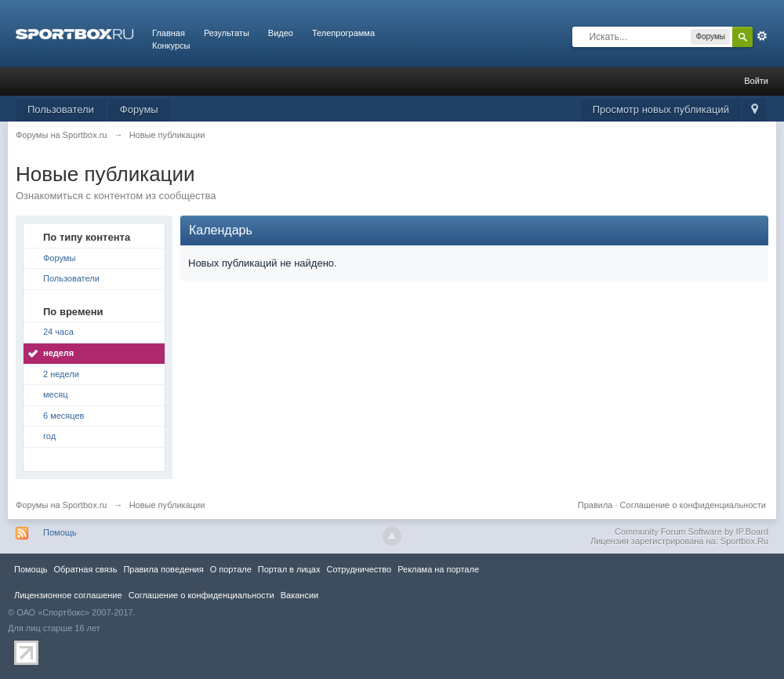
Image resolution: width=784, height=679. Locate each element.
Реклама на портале (438, 569)
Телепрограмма (343, 33)
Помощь (60, 532)
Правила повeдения (163, 569)
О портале (231, 569)
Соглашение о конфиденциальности (693, 505)
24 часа (58, 332)
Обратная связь (85, 569)
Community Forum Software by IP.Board (691, 532)
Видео (281, 33)
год (49, 436)
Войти (756, 81)
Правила (595, 505)
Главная (169, 33)
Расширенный (762, 36)
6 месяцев (64, 416)
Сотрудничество (359, 569)
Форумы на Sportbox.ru (62, 505)
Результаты (227, 33)
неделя (58, 353)
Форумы (139, 109)
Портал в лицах (289, 569)
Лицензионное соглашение (68, 595)
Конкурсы (171, 45)
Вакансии (299, 595)
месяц (55, 394)
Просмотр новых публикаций (661, 109)
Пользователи (61, 109)
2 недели (61, 374)
